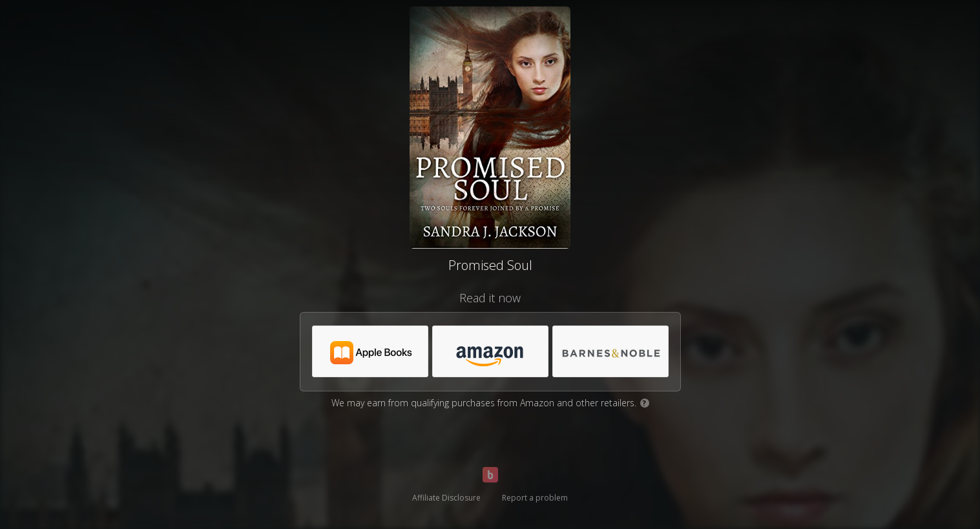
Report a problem (535, 498)
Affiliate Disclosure (446, 498)
